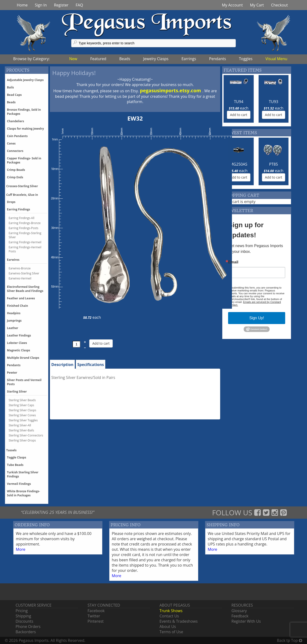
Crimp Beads (16, 170)
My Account (232, 5)
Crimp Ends (15, 177)
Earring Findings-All (21, 218)
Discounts (24, 621)
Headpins (14, 313)
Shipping (23, 616)
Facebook (96, 611)
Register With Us (246, 621)
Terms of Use (171, 632)
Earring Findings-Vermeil (25, 242)
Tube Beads (15, 465)
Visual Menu (276, 59)
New (73, 59)
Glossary (239, 611)
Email (233, 262)
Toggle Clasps (17, 457)
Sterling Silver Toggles (23, 420)
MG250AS (239, 164)
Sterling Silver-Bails (21, 430)
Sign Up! (257, 318)
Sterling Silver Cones (22, 415)
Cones (11, 143)
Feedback (240, 616)
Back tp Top (290, 640)
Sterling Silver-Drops (22, 440)
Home (22, 5)
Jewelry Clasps (156, 59)
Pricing (22, 611)
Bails (10, 87)
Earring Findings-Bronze (25, 223)
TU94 (239, 102)
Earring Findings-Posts (24, 228)
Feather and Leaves (21, 298)
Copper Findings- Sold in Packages (24, 160)
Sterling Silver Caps (21, 405)
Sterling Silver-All (20, 425)
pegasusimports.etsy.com (171, 90)
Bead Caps (14, 95)
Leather (13, 328)
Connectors (15, 151)
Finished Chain (18, 306)
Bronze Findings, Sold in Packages (24, 112)
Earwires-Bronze (20, 268)
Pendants (218, 59)
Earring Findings (18, 209)
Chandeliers (15, 121)
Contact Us (169, 616)
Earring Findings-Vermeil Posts (25, 249)
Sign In (41, 5)
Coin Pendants (17, 136)
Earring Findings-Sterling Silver (25, 235)
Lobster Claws (17, 343)
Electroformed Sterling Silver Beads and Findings (25, 289)
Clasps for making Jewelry (25, 129)
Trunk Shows (171, 611)
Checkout (279, 5)
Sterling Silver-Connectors (26, 435)
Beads (125, 59)
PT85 (274, 164)
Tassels (11, 450)
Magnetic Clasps (19, 350)
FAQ (79, 5)
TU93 (274, 102)
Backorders (26, 632)
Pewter (12, 373)
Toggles (246, 59)
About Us (168, 627)
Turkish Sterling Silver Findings (23, 474)
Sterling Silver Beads (22, 400)
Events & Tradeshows (179, 621)
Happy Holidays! (74, 73)
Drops (11, 202)
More (21, 549)
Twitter (94, 616)
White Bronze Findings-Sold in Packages (23, 493)
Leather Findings (19, 335)
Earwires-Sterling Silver (24, 273)
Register (61, 5)
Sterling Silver (17, 392)
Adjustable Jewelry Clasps (25, 80)
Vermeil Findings (19, 484)
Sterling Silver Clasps (22, 410)
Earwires (13, 260)
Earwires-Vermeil (20, 278)
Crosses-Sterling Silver (22, 186)
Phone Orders (28, 627)
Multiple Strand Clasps (23, 358)
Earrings (189, 59)
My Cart (257, 5)
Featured (98, 59)
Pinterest (96, 621)
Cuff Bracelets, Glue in (22, 195)
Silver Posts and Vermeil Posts (24, 382)
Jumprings (14, 321)
